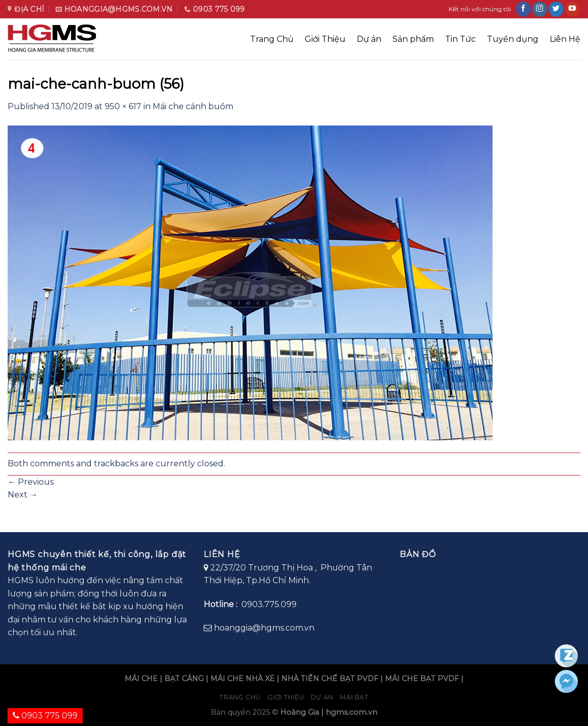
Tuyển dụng (513, 39)
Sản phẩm (413, 39)
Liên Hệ (565, 39)
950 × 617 (123, 106)
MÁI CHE (141, 679)
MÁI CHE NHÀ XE (242, 679)
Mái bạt (354, 697)
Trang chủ (240, 697)
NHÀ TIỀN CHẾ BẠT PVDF (330, 679)
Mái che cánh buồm (193, 106)
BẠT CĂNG (184, 679)
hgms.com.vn (351, 712)
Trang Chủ (272, 39)
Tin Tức (460, 39)
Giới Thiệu (325, 39)
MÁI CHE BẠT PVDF (422, 679)
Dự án (369, 39)
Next (23, 495)
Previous (31, 482)
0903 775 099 (45, 716)
